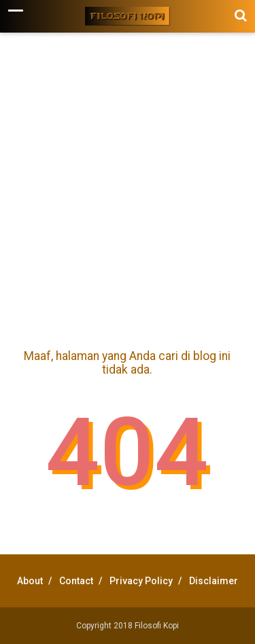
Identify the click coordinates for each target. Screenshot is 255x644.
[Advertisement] (128, 188)
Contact (76, 581)
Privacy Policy (141, 581)
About (30, 581)
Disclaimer (214, 581)
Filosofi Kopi (157, 626)
